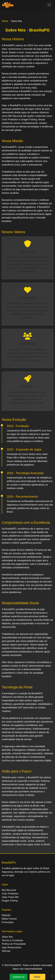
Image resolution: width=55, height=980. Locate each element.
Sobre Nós (7, 937)
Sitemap (6, 951)
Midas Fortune (9, 919)
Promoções (8, 922)
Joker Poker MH (10, 897)
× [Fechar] (53, 976)
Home (5, 21)
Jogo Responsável (11, 947)
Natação (6, 915)
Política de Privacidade (14, 944)
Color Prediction (10, 894)
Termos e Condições (12, 940)
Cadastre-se (18, 977)
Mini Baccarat (9, 890)
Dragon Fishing (10, 901)
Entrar (37, 977)
